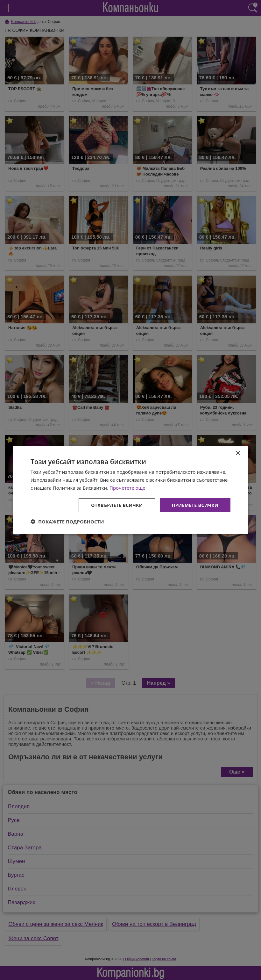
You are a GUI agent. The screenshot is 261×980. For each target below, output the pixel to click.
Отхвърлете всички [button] (117, 505)
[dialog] (130, 490)
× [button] (238, 454)
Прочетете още (127, 488)
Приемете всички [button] (195, 505)
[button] (67, 522)
